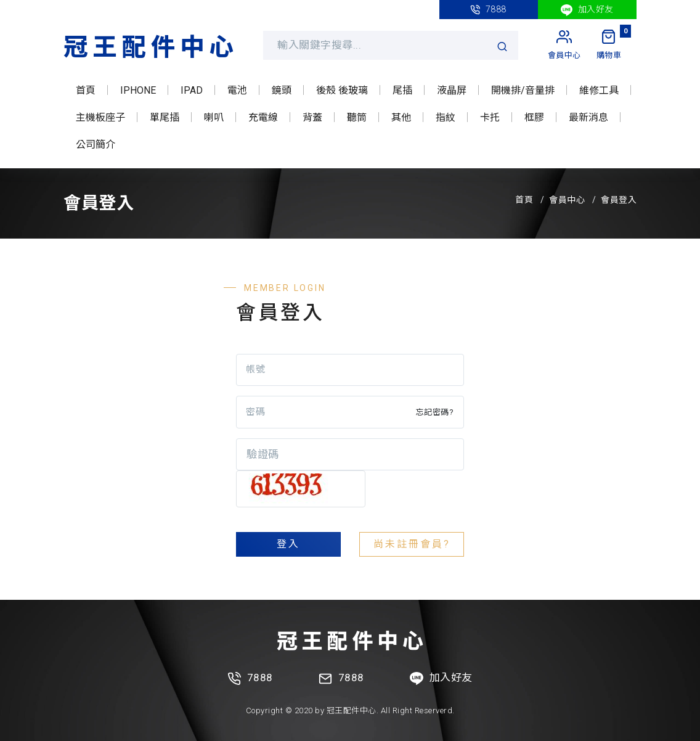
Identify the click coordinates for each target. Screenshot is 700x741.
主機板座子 (100, 117)
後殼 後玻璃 (342, 90)
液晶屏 (452, 90)
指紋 (446, 117)
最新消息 (588, 117)
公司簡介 (96, 145)
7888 (488, 10)
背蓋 (312, 117)
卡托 (490, 117)
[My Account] (564, 45)
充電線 (263, 117)
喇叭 (214, 117)
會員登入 (619, 200)
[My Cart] (609, 45)
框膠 (534, 117)
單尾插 (165, 117)
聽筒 (357, 117)
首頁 (86, 90)
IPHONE (138, 90)
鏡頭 (282, 90)
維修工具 (599, 90)
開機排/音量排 (523, 90)
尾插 (402, 90)
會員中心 (567, 200)
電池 (237, 90)
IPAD (192, 90)
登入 (288, 544)
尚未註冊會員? (412, 544)
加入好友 (587, 10)
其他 (401, 117)
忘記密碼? (435, 412)
